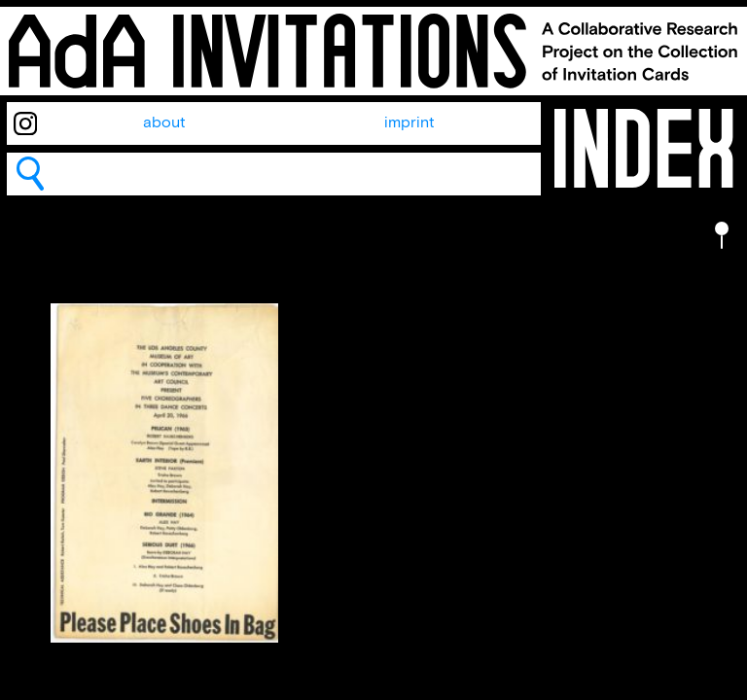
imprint (409, 123)
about (164, 123)
